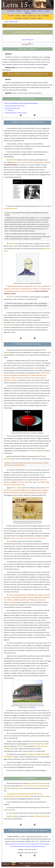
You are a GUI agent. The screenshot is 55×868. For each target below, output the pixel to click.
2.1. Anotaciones (10, 110)
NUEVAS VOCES (14, 22)
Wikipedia (33, 708)
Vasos (39, 16)
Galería (39, 18)
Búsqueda (28, 13)
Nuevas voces (32, 16)
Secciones (27, 11)
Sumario (18, 16)
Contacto (47, 11)
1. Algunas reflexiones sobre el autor (14, 106)
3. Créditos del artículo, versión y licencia (15, 113)
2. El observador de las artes (12, 108)
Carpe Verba (18, 18)
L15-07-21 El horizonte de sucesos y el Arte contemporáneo (21, 103)
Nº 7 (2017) (11, 16)
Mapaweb (42, 863)
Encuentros (26, 18)
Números (19, 11)
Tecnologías (45, 16)
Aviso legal (28, 863)
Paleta (47, 863)
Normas (40, 11)
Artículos (24, 16)
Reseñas (33, 18)
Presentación (11, 11)
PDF (31, 44)
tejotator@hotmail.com (28, 40)
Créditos (34, 11)
